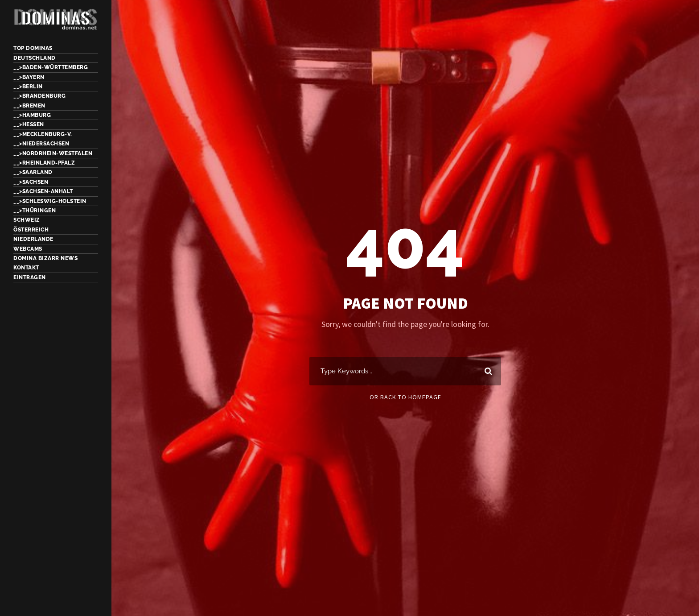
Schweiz (27, 220)
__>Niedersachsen (41, 144)
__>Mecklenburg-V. (43, 134)
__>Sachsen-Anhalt (43, 191)
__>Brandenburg (39, 96)
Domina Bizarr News (45, 258)
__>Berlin (28, 87)
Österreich (31, 230)
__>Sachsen (31, 182)
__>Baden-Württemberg (51, 67)
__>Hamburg (32, 115)
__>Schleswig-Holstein (50, 201)
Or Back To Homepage (405, 397)
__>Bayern (29, 77)
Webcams (28, 249)
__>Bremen (29, 106)
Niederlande (33, 239)
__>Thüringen (35, 211)
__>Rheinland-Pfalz (44, 163)
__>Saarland (33, 172)
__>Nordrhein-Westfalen (53, 153)
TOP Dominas (33, 48)
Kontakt (26, 268)
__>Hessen (29, 124)
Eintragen (30, 277)
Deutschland (35, 58)
